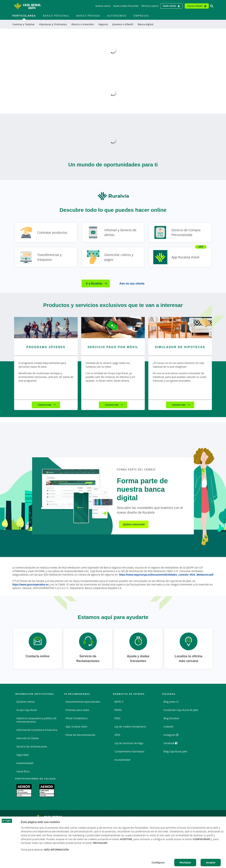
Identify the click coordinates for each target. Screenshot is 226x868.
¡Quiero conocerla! (134, 524)
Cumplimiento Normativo (129, 751)
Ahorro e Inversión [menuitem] (83, 24)
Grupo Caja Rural (27, 710)
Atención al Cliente (28, 738)
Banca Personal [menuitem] (56, 16)
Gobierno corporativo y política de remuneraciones (36, 720)
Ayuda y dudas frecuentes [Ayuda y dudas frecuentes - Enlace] (126, 6)
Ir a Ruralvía (94, 283)
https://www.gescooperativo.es (31, 584)
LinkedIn (169, 727)
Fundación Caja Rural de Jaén (181, 710)
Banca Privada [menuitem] (88, 16)
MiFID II (119, 702)
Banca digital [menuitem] (145, 24)
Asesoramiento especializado (83, 702)
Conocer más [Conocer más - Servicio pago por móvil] (112, 405)
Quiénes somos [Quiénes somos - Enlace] (103, 6)
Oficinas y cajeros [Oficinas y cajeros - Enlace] (150, 6)
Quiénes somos (26, 702)
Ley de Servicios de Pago (129, 743)
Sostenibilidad (25, 763)
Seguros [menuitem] (103, 24)
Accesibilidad (122, 760)
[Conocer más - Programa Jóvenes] (46, 328)
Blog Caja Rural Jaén (175, 751)
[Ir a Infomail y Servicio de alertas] (113, 232)
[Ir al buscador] (212, 6)
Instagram (171, 735)
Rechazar (185, 862)
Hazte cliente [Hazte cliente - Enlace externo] (170, 6)
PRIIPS (118, 710)
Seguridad (23, 755)
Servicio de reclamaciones (32, 746)
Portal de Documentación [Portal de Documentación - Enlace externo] (80, 735)
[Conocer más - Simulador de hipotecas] (180, 328)
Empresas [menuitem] (141, 16)
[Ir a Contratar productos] (46, 232)
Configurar (158, 862)
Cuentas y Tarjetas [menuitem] (23, 24)
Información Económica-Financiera (37, 730)
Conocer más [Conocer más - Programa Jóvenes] (45, 405)
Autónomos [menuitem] (117, 16)
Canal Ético (23, 771)
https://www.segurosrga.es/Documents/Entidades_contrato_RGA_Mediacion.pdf (166, 575)
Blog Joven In (171, 702)
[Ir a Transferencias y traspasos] (46, 257)
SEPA (117, 735)
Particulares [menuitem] (24, 16)
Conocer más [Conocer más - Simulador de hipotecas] (179, 405)
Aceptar (211, 862)
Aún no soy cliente (132, 283)
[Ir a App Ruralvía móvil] (180, 257)
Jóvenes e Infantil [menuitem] (123, 24)
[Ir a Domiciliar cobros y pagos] (113, 257)
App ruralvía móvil (76, 727)
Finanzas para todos (77, 710)
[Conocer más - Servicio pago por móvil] (113, 328)
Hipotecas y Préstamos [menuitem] (53, 24)
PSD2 (117, 718)
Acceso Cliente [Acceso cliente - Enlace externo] (195, 6)
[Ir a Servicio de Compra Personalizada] (180, 232)
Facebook (170, 743)
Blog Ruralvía (171, 718)
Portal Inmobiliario (76, 718)
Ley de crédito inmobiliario (130, 727)
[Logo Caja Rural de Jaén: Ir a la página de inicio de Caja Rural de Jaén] (27, 6)
